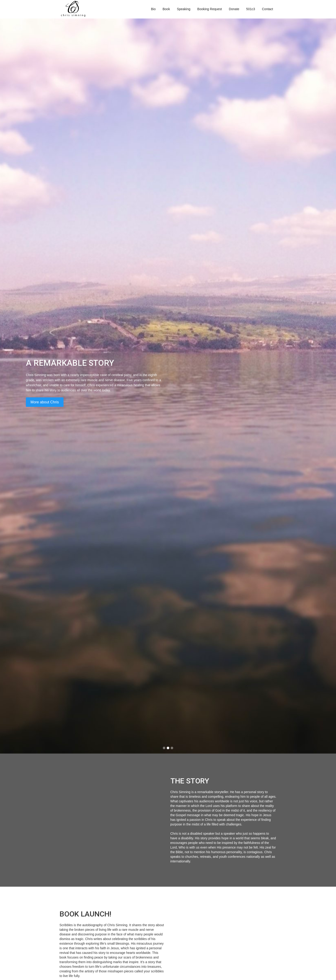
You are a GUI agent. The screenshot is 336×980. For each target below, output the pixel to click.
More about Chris (48, 402)
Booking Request (210, 9)
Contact (267, 9)
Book (166, 9)
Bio (153, 9)
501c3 (251, 9)
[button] (164, 748)
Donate (234, 9)
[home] (73, 9)
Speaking (184, 9)
